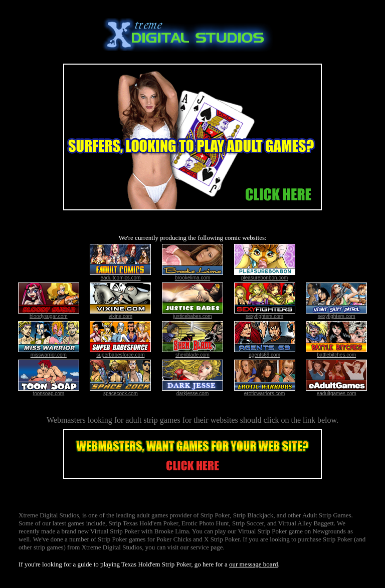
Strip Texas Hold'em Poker (143, 523)
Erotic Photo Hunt (205, 523)
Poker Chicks (174, 539)
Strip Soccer (248, 523)
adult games (152, 515)
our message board (253, 564)
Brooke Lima (172, 531)
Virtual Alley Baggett (306, 523)
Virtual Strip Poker (115, 531)
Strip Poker (215, 515)
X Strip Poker (222, 539)
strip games (162, 420)
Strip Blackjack (253, 515)
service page (207, 547)
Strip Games (335, 515)
